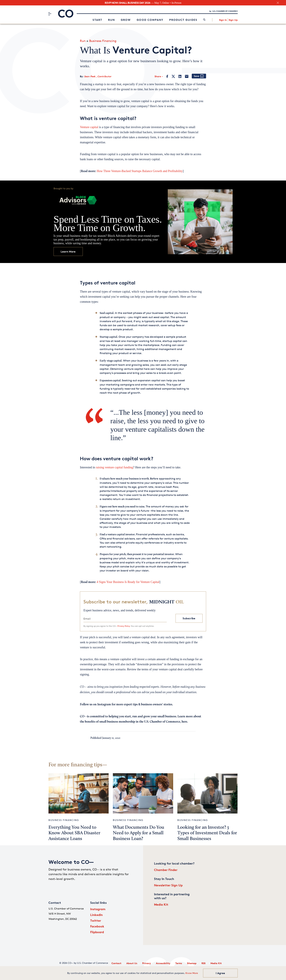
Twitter (96, 920)
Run (111, 20)
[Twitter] (173, 76)
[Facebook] (167, 76)
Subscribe (189, 618)
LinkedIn (96, 915)
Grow (126, 20)
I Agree (220, 973)
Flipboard (97, 932)
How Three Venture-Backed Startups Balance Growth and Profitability (139, 171)
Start (97, 20)
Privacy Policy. (124, 626)
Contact (116, 963)
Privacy (147, 963)
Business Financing (103, 41)
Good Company (150, 20)
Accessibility (163, 963)
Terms (179, 963)
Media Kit (161, 904)
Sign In (223, 20)
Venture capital (89, 127)
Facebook (97, 926)
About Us (132, 963)
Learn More (68, 252)
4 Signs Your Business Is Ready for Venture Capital (128, 582)
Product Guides (183, 20)
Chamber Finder (166, 870)
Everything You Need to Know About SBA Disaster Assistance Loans (74, 833)
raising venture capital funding (114, 467)
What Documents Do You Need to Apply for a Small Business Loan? (139, 833)
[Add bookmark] (199, 76)
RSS (203, 963)
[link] (204, 20)
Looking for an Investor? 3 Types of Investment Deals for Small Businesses (207, 833)
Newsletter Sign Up (168, 885)
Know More (192, 973)
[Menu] (50, 14)
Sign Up (233, 20)
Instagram (98, 909)
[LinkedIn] (180, 76)
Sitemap (192, 963)
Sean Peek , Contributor (98, 76)
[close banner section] (278, 3)
